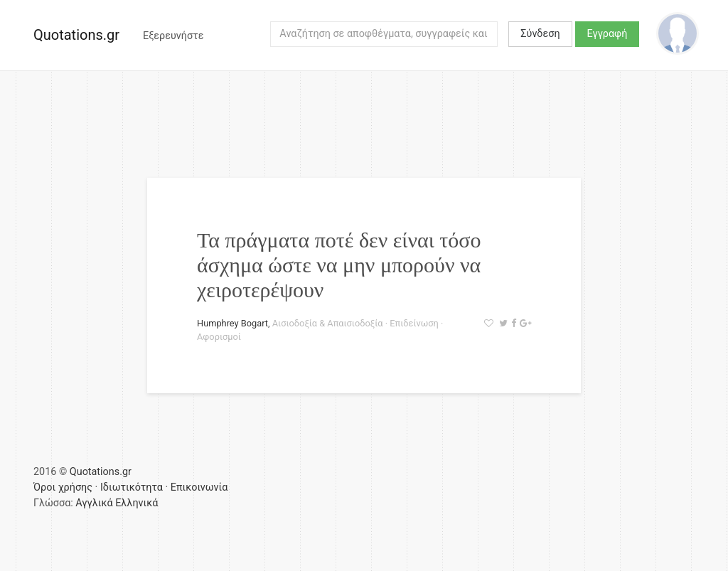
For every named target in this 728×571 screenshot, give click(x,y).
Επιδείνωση (414, 323)
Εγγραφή (607, 34)
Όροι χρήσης (63, 487)
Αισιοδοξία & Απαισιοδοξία (328, 323)
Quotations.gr (76, 35)
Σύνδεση (540, 34)
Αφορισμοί (219, 337)
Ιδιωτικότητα (132, 487)
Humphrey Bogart (232, 323)
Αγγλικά (94, 503)
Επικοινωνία (199, 487)
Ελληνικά (136, 503)
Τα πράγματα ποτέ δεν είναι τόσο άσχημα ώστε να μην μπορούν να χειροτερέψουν (339, 265)
